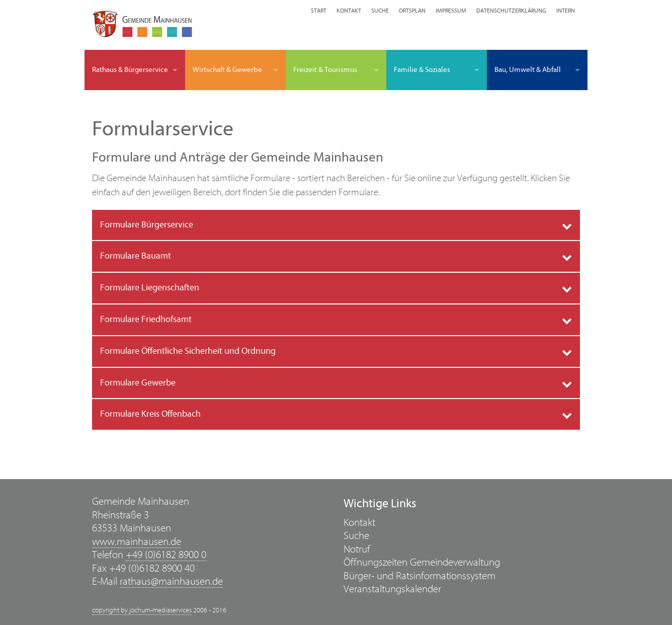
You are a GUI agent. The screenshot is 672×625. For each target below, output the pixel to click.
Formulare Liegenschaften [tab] (150, 288)
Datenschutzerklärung (511, 11)
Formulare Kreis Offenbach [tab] (150, 414)
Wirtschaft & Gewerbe (227, 70)
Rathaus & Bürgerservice (130, 70)
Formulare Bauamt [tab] (136, 256)
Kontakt (349, 11)
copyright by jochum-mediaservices (142, 610)
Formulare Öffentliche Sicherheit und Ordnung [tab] (188, 351)
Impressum (451, 11)
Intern (566, 11)
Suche (380, 11)
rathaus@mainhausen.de (171, 581)
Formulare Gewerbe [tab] (138, 383)
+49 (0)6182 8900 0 (166, 555)
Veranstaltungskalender (392, 589)
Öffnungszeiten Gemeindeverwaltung (422, 562)
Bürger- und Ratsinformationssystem (419, 576)
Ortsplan (412, 11)
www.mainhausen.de (137, 542)
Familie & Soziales (422, 70)
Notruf (357, 549)
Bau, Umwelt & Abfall (528, 70)
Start (319, 11)
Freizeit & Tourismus (325, 70)
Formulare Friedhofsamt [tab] (146, 319)
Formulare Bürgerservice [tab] (147, 225)
